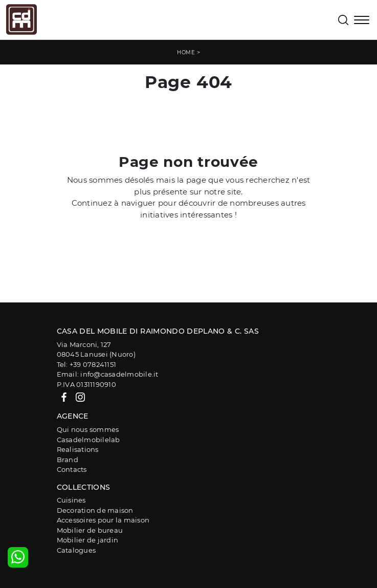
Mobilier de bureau (90, 530)
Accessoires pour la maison (103, 520)
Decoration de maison (95, 510)
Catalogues (76, 550)
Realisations (78, 449)
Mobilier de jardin (88, 540)
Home (186, 52)
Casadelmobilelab (88, 440)
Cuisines (71, 500)
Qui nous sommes (88, 429)
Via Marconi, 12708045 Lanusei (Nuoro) (96, 350)
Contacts (72, 469)
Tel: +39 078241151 (87, 364)
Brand (68, 460)
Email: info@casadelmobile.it (108, 374)
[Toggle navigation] (362, 21)
